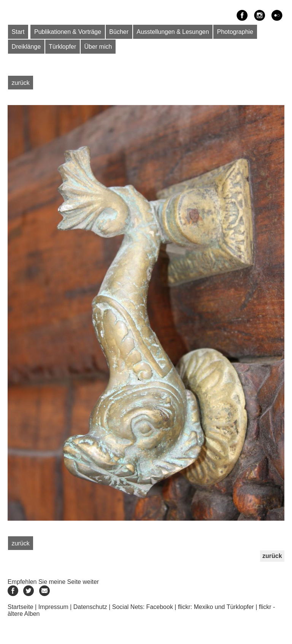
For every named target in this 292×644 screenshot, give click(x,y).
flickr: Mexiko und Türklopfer (216, 607)
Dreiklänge (26, 47)
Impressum (53, 607)
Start (18, 32)
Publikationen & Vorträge (68, 32)
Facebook (160, 607)
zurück (21, 82)
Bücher (119, 32)
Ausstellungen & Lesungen (173, 32)
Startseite (21, 607)
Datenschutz (90, 607)
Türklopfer (62, 47)
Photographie (235, 32)
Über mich (98, 47)
